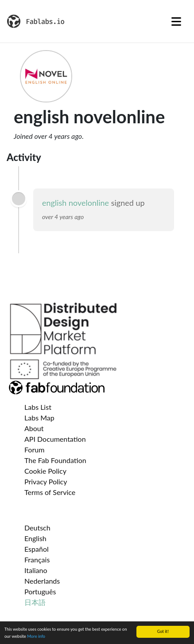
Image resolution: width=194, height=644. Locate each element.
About (34, 428)
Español (37, 549)
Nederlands (42, 581)
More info (36, 637)
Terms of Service (50, 492)
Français (37, 560)
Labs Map (39, 418)
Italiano (36, 570)
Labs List (38, 407)
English (35, 538)
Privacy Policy (46, 481)
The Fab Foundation (55, 460)
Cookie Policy (45, 471)
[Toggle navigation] (176, 21)
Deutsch (37, 528)
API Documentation (55, 439)
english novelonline (76, 203)
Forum (34, 450)
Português (40, 591)
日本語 (35, 602)
